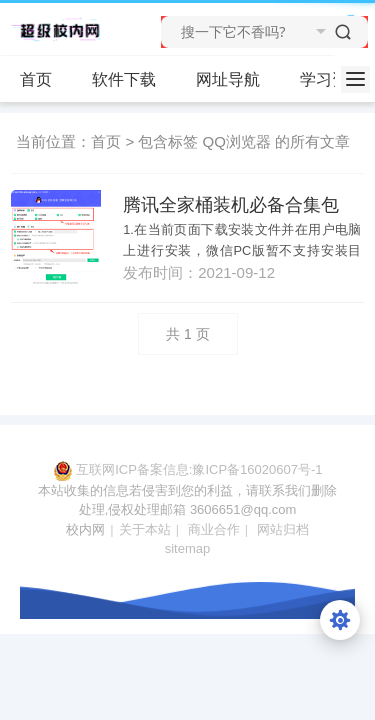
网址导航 (228, 79)
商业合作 (214, 529)
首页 (36, 79)
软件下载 (132, 80)
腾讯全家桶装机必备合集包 (231, 205)
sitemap (188, 548)
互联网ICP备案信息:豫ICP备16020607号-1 (199, 469)
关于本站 (145, 529)
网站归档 (283, 529)
